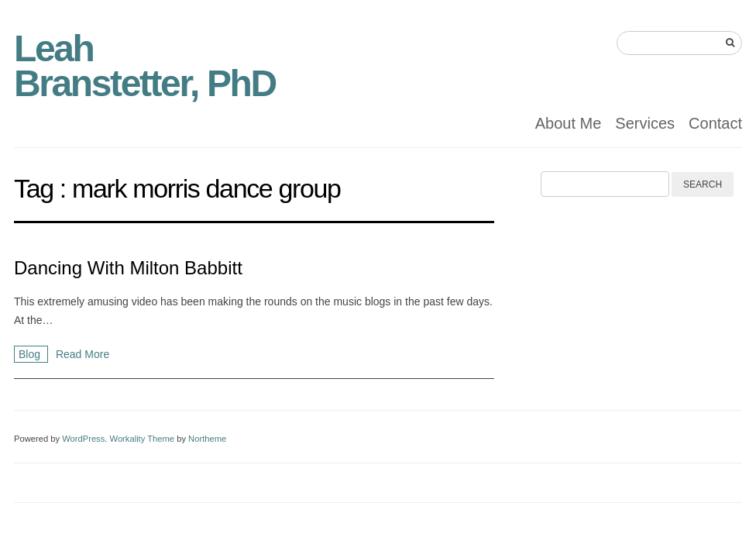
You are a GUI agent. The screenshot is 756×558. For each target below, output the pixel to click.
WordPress (83, 439)
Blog (31, 354)
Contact (715, 123)
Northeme (207, 439)
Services (645, 123)
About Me (569, 123)
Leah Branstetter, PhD (145, 66)
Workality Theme (143, 439)
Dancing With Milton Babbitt (128, 268)
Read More (82, 354)
